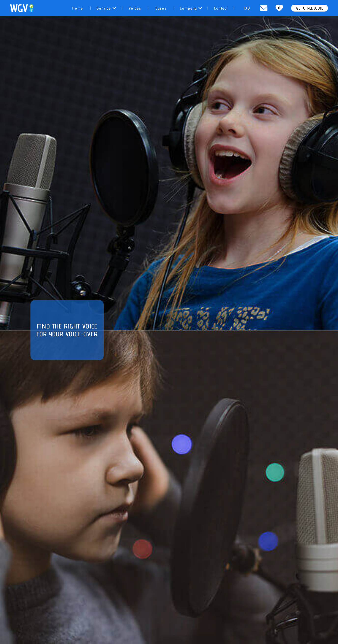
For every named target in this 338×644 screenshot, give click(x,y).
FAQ (247, 8)
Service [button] (106, 8)
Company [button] (191, 8)
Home (78, 8)
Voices (135, 8)
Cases (161, 8)
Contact (221, 8)
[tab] (78, 8)
